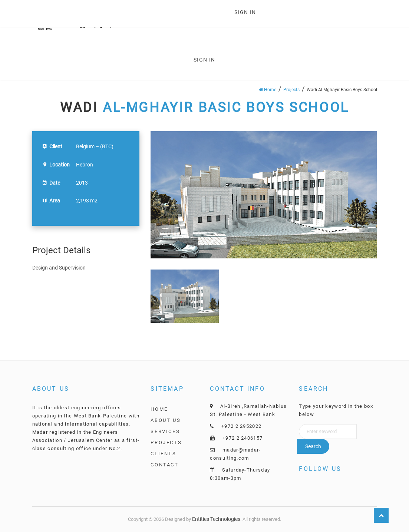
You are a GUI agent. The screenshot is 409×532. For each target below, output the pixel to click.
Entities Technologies (216, 519)
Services (165, 431)
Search (313, 446)
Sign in (245, 12)
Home (268, 90)
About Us (166, 420)
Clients (163, 454)
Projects (291, 90)
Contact (164, 465)
